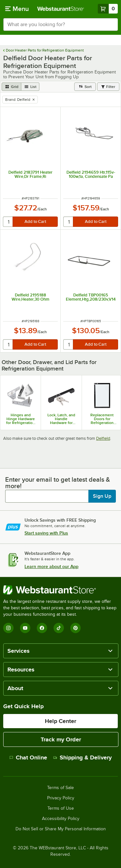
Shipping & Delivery (82, 757)
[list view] (30, 87)
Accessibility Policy (61, 819)
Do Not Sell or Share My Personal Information (61, 829)
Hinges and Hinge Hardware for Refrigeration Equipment (20, 419)
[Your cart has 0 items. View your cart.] (108, 9)
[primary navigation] (17, 9)
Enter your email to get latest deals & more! (58, 483)
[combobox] (60, 24)
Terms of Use (61, 808)
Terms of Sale (60, 788)
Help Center (60, 721)
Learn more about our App (51, 566)
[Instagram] (8, 628)
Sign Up (102, 496)
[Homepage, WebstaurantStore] (61, 9)
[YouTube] (25, 628)
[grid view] (11, 87)
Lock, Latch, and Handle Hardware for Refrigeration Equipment (61, 419)
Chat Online (28, 757)
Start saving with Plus (46, 533)
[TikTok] (59, 628)
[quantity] (8, 222)
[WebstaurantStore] (60, 590)
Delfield (103, 438)
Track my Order (61, 739)
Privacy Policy (61, 798)
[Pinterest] (76, 628)
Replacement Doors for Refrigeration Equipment (102, 419)
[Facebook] (42, 628)
